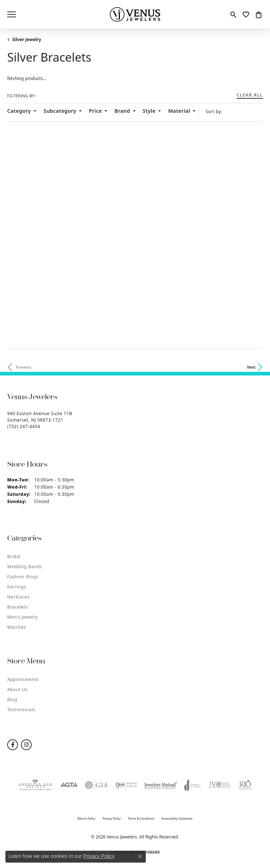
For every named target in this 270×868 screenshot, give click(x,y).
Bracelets (17, 607)
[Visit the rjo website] (245, 785)
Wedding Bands (25, 567)
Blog (12, 700)
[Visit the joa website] (193, 785)
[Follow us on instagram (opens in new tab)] (26, 745)
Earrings (17, 587)
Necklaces (18, 597)
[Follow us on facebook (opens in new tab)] (13, 745)
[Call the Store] (24, 426)
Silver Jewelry (27, 39)
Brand (122, 111)
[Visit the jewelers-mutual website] (161, 785)
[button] (233, 14)
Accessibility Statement (177, 818)
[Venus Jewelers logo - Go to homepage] (135, 14)
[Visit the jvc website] (220, 785)
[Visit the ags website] (35, 785)
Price (95, 111)
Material (179, 111)
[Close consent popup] (140, 856)
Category (19, 111)
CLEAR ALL (250, 95)
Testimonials (21, 710)
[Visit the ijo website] (126, 785)
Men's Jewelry (22, 617)
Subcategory (60, 111)
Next (251, 367)
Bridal (14, 557)
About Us (17, 689)
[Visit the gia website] (96, 785)
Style (149, 111)
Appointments (23, 679)
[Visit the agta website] (69, 785)
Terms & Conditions (141, 818)
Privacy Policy (112, 818)
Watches (17, 627)
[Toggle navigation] (12, 14)
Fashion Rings (23, 577)
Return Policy (86, 818)
